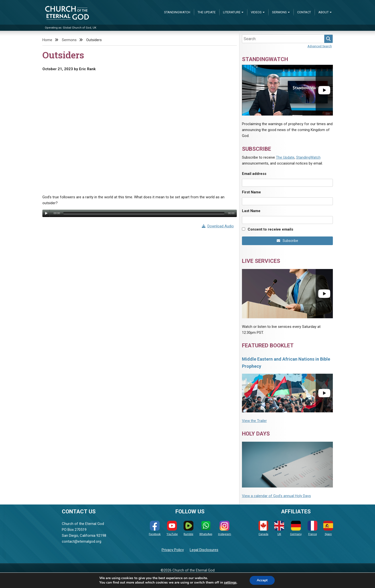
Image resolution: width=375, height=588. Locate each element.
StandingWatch (177, 12)
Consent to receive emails (270, 229)
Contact (304, 12)
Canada (263, 528)
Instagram (225, 528)
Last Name (251, 211)
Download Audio (218, 226)
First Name (251, 192)
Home (47, 40)
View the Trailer (254, 421)
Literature (232, 12)
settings (230, 583)
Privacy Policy (173, 550)
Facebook (155, 528)
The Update (207, 12)
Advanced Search (320, 46)
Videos (256, 12)
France (312, 528)
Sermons (279, 12)
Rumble (188, 528)
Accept (262, 580)
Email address (254, 174)
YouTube (172, 528)
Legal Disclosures (204, 550)
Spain (328, 528)
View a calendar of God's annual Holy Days (276, 496)
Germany (296, 528)
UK (279, 528)
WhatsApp (206, 528)
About (324, 12)
